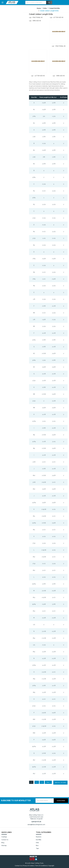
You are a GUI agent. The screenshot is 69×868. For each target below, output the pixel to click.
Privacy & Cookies (28, 866)
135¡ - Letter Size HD (57, 17)
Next (49, 782)
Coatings (4, 837)
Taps (37, 848)
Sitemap (4, 845)
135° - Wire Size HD (59, 76)
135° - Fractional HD (59, 46)
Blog (3, 843)
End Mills (39, 840)
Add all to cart (60, 783)
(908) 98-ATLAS (36, 822)
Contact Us (5, 840)
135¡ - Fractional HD (36, 17)
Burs (37, 845)
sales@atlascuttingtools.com (36, 825)
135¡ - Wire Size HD (35, 21)
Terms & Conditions (41, 866)
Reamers (39, 837)
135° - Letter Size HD (38, 76)
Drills (37, 843)
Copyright (51, 866)
